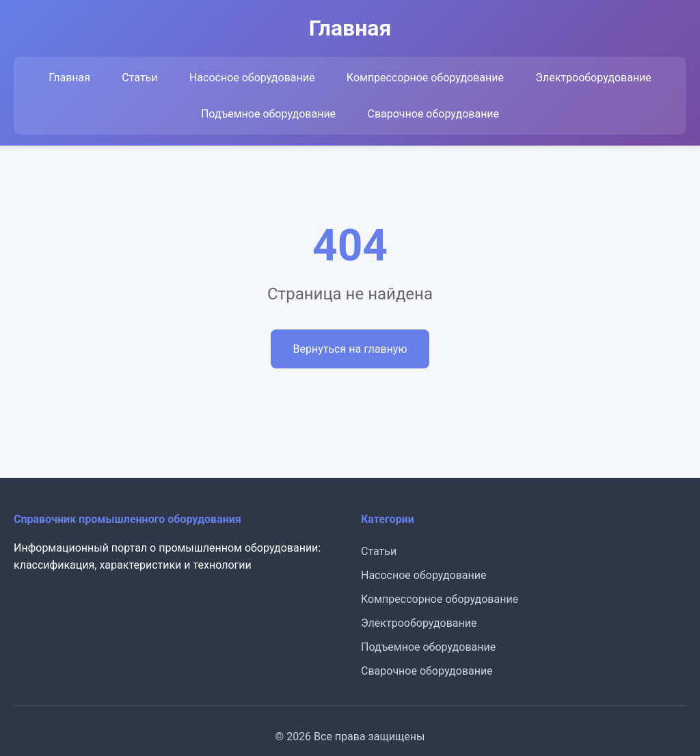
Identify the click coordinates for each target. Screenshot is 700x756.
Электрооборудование (593, 78)
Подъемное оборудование (268, 114)
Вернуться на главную (350, 349)
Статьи (139, 78)
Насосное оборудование (252, 78)
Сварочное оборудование (433, 114)
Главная (69, 78)
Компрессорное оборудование (425, 78)
